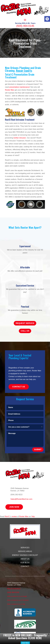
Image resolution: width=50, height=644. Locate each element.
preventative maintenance (19, 87)
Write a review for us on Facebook (18, 600)
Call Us (25, 331)
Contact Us (19, 387)
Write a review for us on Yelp (16, 604)
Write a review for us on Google (17, 596)
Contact (25, 566)
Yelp (33, 516)
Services (25, 548)
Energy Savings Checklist (25, 555)
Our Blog (25, 563)
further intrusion (20, 138)
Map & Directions (14, 589)
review (14, 516)
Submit (38, 450)
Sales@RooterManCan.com (21, 499)
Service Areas (25, 551)
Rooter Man (10, 90)
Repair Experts (24, 70)
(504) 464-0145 (25, 26)
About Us (25, 559)
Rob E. (7, 516)
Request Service (25, 323)
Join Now (14, 507)
